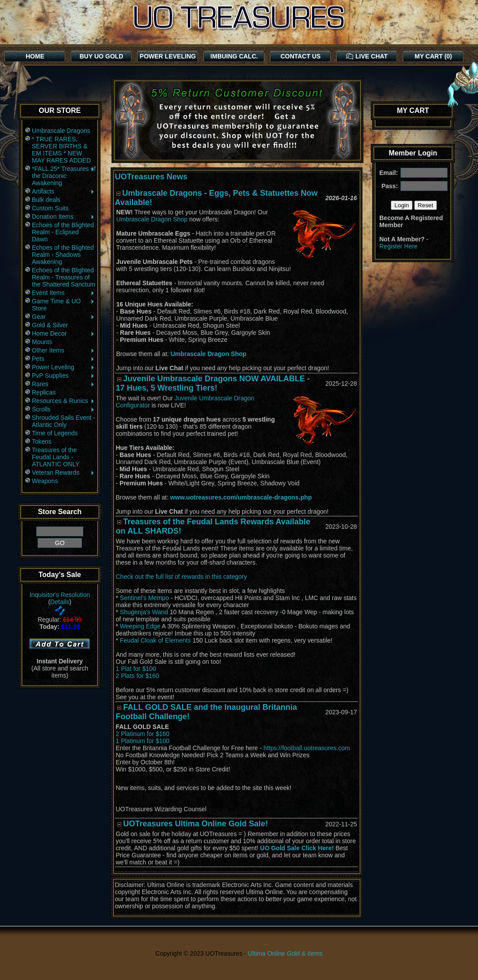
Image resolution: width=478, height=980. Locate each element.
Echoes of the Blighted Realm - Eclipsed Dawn (63, 232)
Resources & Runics (64, 401)
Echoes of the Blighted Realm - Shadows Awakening (63, 255)
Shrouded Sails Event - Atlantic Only (64, 421)
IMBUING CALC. (234, 56)
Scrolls (64, 409)
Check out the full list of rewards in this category (181, 577)
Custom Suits (50, 208)
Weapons (45, 481)
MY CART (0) (434, 56)
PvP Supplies (64, 376)
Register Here (398, 246)
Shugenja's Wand (144, 612)
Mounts (42, 342)
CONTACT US (301, 56)
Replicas (44, 392)
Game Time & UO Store (64, 305)
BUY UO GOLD (102, 56)
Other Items (64, 350)
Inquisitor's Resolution (60, 595)
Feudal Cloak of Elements (155, 640)
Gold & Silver (50, 325)
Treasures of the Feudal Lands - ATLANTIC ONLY (56, 457)
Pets (64, 359)
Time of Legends (55, 433)
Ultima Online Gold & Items (285, 953)
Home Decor (64, 333)
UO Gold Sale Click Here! (297, 848)
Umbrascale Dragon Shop (152, 219)
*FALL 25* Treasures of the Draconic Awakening (64, 176)
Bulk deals (46, 200)
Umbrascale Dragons (61, 131)
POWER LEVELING (168, 56)
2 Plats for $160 (138, 676)
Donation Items (64, 217)
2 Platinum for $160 (143, 734)
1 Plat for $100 (136, 669)
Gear (64, 317)
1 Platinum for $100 (143, 741)
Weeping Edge (140, 626)
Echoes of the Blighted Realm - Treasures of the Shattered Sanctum (64, 277)
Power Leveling (64, 367)
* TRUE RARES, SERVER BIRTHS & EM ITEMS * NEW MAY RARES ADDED (61, 150)
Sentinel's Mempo (145, 598)
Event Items (64, 293)
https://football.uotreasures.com (306, 748)
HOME (35, 56)
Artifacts (64, 191)
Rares (64, 384)
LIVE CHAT (367, 56)
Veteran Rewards (64, 473)
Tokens (42, 442)
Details (60, 602)
